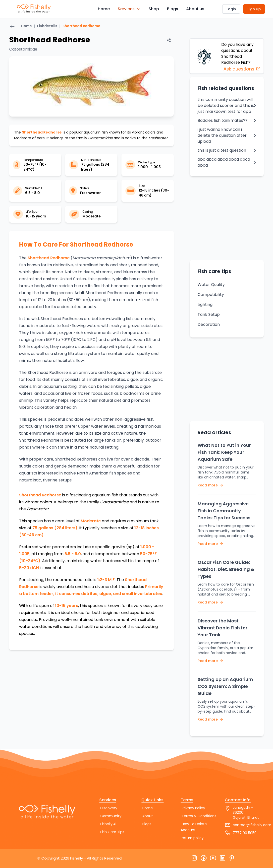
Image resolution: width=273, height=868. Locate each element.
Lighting (205, 304)
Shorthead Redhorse (81, 26)
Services (129, 9)
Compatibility (211, 295)
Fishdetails (47, 26)
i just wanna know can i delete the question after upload (227, 135)
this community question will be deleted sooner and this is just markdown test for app (227, 105)
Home (104, 9)
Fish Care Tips (112, 832)
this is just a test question (227, 150)
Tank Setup (209, 314)
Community (111, 816)
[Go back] (12, 27)
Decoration (209, 324)
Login (231, 9)
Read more (210, 485)
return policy (193, 838)
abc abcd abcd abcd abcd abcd (227, 162)
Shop (154, 9)
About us (195, 9)
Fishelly (77, 858)
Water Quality (211, 285)
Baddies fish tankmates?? (227, 120)
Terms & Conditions (199, 816)
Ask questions (242, 69)
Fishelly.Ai (108, 824)
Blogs (173, 9)
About (148, 816)
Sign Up (254, 9)
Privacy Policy (193, 808)
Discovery (109, 808)
